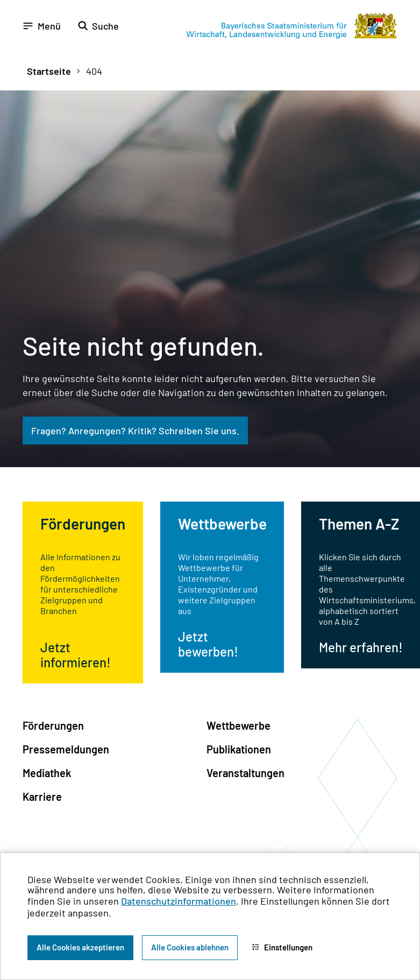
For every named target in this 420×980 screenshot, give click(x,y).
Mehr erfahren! (361, 647)
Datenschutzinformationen (179, 901)
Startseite (49, 71)
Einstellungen (282, 947)
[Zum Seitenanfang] (397, 490)
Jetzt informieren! (76, 655)
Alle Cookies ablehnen (190, 947)
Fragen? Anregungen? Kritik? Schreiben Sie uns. (135, 431)
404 (94, 71)
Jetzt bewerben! (208, 644)
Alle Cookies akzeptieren (80, 947)
